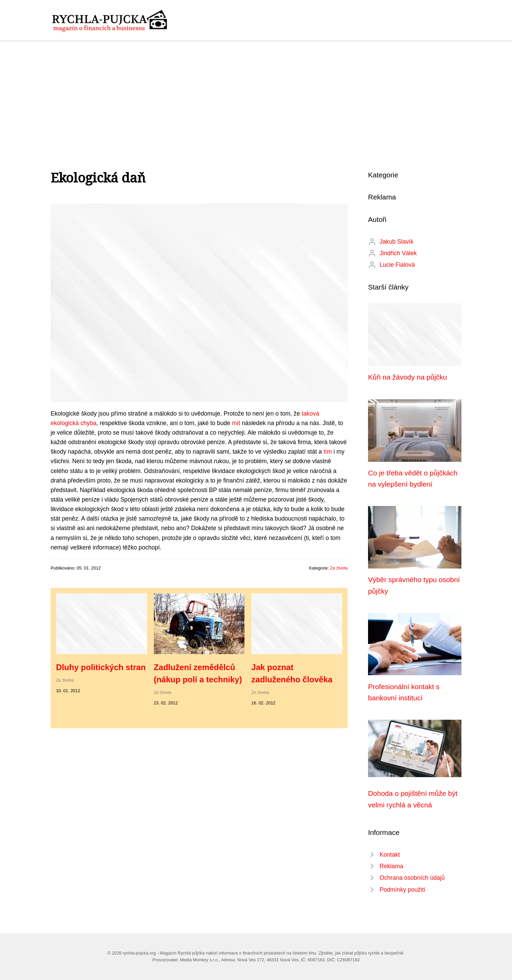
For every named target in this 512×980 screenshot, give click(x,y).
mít (236, 423)
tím (328, 452)
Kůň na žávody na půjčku (407, 377)
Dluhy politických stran (101, 667)
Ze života (339, 568)
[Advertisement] (256, 91)
